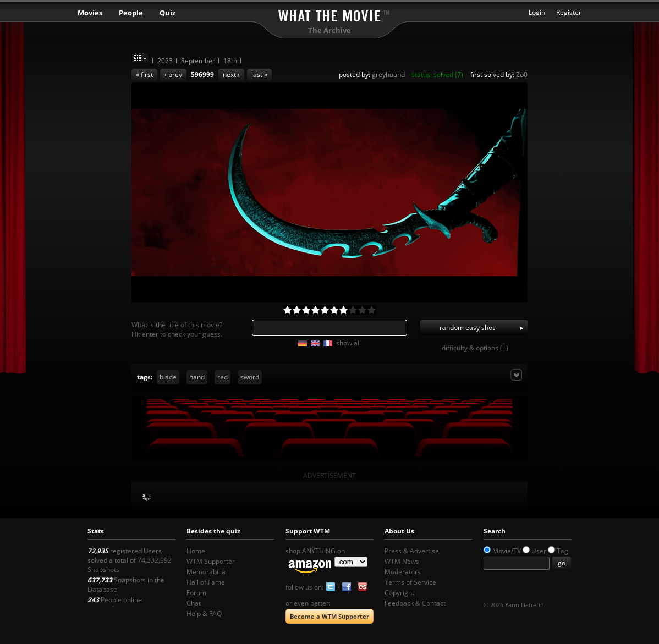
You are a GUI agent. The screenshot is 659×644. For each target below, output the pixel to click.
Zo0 (522, 75)
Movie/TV (507, 551)
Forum (196, 593)
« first (144, 75)
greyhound (388, 75)
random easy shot (467, 327)
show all (348, 343)
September (198, 61)
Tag (562, 551)
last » (259, 75)
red (223, 377)
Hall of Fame (206, 582)
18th (230, 61)
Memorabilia (206, 572)
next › (231, 75)
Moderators (403, 572)
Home (196, 551)
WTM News (402, 561)
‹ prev (173, 75)
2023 (165, 61)
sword (250, 377)
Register (569, 12)
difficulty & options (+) (475, 348)
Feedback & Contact (415, 603)
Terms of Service (410, 582)
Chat (194, 603)
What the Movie (329, 14)
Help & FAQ (204, 613)
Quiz (168, 13)
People (131, 13)
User (539, 551)
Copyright (399, 593)
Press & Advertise (412, 551)
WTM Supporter (211, 561)
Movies (90, 13)
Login (537, 12)
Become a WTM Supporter (329, 616)
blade (168, 377)
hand (197, 377)
